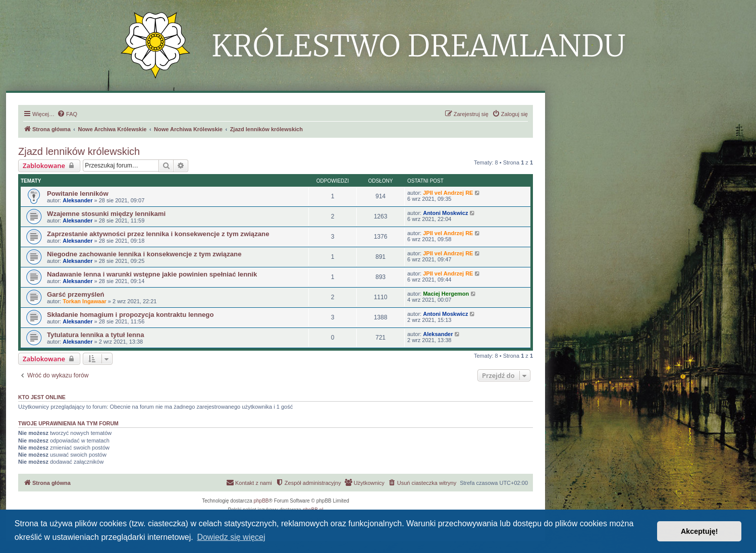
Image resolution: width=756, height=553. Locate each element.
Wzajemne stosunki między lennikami (106, 214)
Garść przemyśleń (76, 294)
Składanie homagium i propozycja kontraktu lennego (130, 315)
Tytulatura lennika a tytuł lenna (95, 335)
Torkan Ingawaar (85, 301)
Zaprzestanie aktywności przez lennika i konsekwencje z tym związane (158, 234)
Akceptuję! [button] (699, 531)
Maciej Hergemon (446, 294)
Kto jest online (42, 397)
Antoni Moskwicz (445, 213)
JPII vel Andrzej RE (448, 193)
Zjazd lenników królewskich (79, 151)
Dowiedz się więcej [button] (231, 537)
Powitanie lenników (78, 193)
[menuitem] (67, 114)
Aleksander (77, 200)
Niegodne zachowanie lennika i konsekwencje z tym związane (144, 254)
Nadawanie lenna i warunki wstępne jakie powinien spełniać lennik (152, 274)
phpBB (261, 501)
